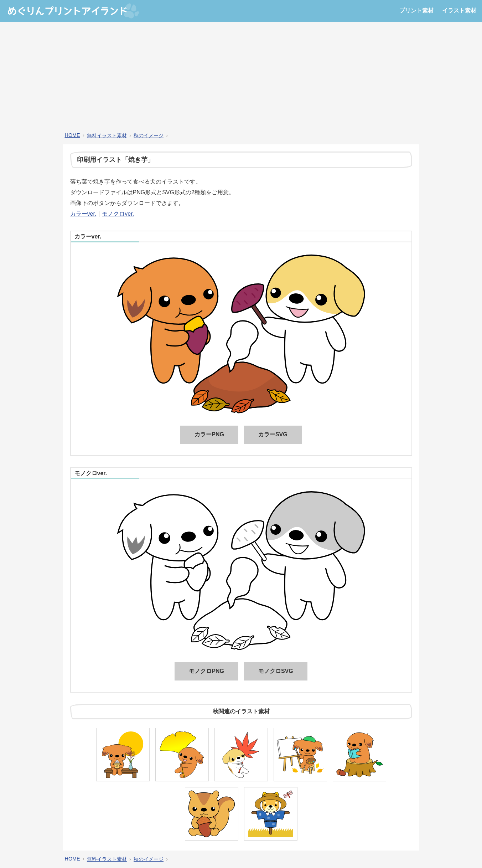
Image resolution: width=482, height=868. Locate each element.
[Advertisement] (241, 77)
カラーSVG (273, 434)
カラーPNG (209, 434)
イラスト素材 (459, 11)
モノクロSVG (276, 671)
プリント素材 (416, 11)
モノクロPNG (206, 671)
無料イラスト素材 (107, 135)
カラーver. (83, 214)
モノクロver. (118, 214)
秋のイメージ (149, 135)
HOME (72, 135)
